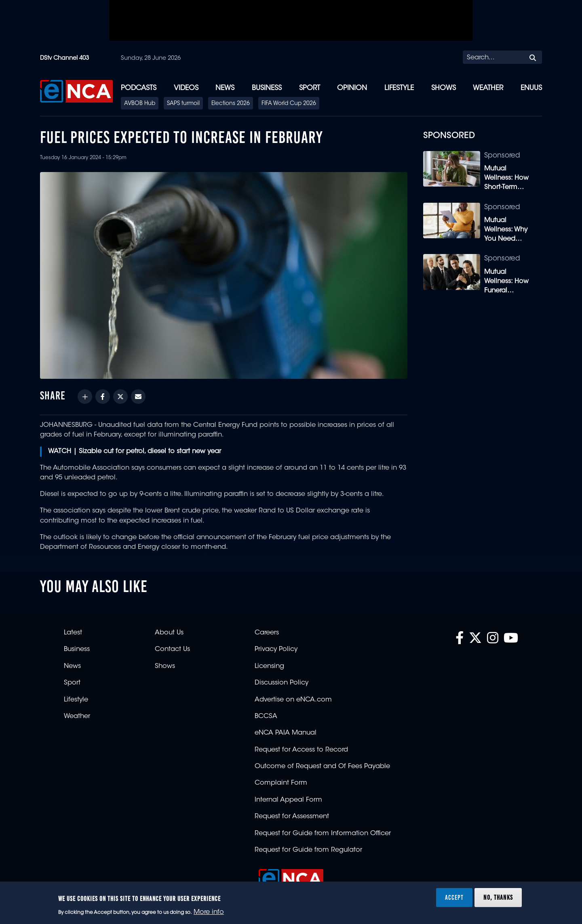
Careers (267, 633)
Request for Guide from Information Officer (323, 834)
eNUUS (531, 88)
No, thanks (498, 897)
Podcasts (139, 88)
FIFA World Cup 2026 (289, 104)
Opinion (352, 88)
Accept (454, 897)
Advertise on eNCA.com (293, 700)
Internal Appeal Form (288, 800)
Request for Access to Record (301, 750)
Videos (186, 88)
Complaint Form (281, 783)
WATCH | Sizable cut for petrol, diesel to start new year (135, 451)
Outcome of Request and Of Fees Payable (322, 766)
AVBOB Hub (140, 104)
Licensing (269, 666)
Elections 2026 (231, 104)
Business (267, 88)
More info (209, 912)
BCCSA (266, 716)
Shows (444, 88)
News (225, 88)
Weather (488, 88)
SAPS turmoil (183, 104)
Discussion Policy (282, 683)
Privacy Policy (276, 649)
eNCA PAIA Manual (286, 733)
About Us (169, 633)
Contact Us (172, 649)
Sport (310, 88)
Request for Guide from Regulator (308, 850)
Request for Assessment (292, 817)
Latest (73, 633)
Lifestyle (399, 88)
